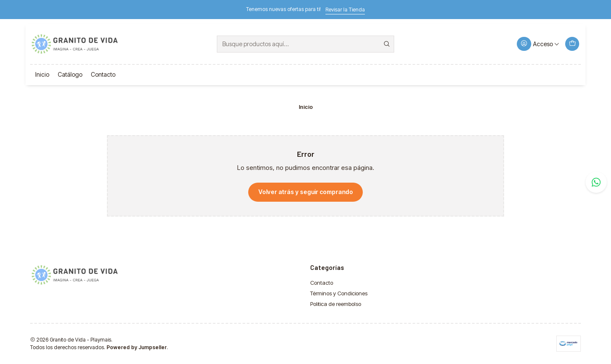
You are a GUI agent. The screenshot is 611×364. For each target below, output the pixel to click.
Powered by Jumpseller (137, 347)
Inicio (42, 74)
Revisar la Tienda (345, 10)
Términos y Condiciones (339, 293)
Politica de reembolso (336, 304)
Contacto (103, 74)
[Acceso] (538, 44)
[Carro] (572, 44)
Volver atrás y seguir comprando (306, 192)
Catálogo (70, 74)
